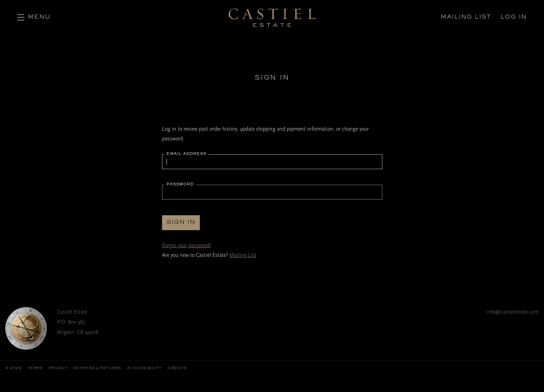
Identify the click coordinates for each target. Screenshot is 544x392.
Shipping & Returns (97, 368)
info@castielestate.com (512, 312)
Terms (35, 368)
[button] (34, 17)
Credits (177, 368)
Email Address (186, 154)
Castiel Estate (272, 17)
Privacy (58, 368)
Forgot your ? (187, 245)
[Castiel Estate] (26, 328)
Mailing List (243, 255)
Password (180, 184)
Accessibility (144, 368)
